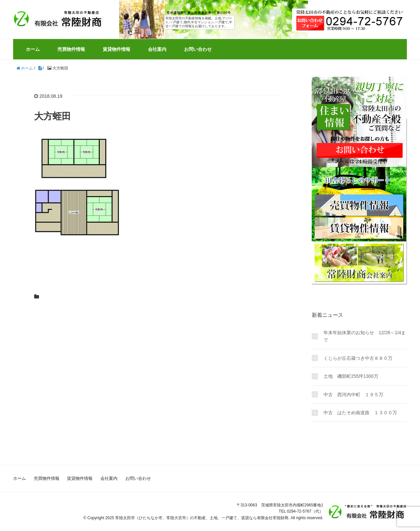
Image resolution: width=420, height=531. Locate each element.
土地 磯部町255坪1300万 (351, 376)
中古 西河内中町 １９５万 (353, 395)
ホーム (33, 49)
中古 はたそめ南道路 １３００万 (360, 413)
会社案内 (157, 49)
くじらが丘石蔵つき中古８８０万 (358, 358)
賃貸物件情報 (116, 49)
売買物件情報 (71, 49)
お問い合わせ (198, 49)
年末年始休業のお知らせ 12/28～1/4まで (365, 336)
